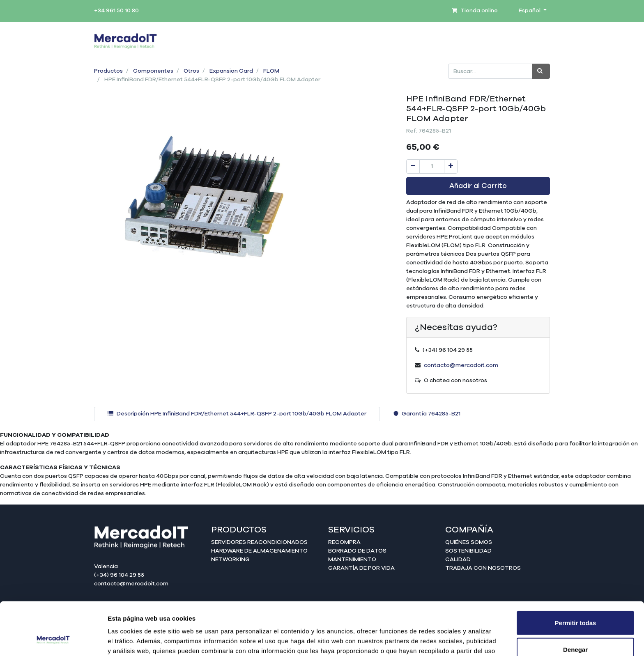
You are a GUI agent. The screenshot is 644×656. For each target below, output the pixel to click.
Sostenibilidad (468, 551)
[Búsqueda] (541, 71)
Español (530, 11)
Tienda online (475, 11)
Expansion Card (231, 71)
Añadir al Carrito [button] (478, 186)
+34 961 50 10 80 (116, 11)
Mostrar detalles (445, 640)
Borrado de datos (357, 551)
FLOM (271, 71)
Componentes (153, 71)
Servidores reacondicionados (259, 542)
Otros (191, 71)
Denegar (575, 602)
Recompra (344, 542)
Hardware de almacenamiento (259, 551)
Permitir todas (576, 575)
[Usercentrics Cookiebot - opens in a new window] (53, 640)
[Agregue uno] (451, 166)
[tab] (237, 414)
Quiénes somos (469, 542)
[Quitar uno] (413, 166)
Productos (108, 71)
